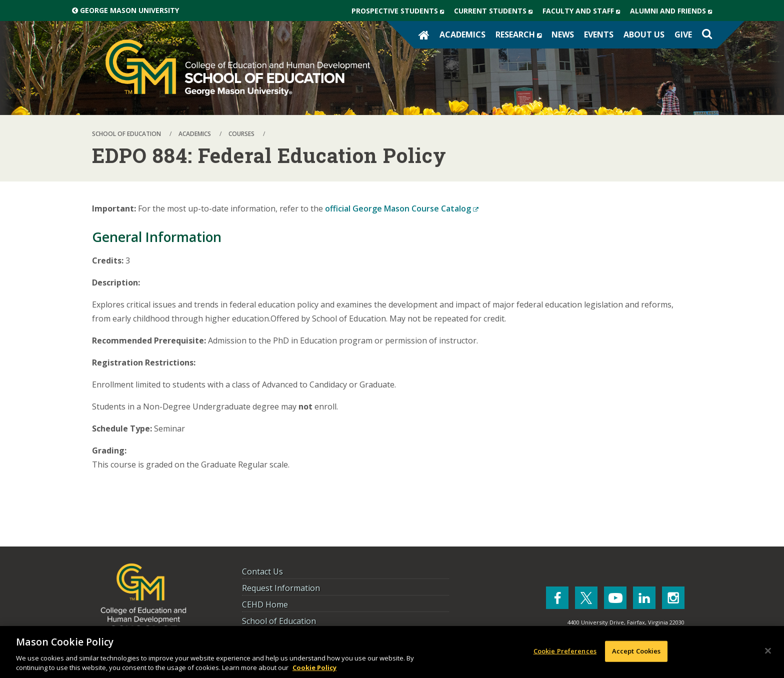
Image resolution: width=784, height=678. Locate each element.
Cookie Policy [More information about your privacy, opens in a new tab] (314, 668)
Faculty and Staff (584, 11)
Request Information (281, 588)
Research (521, 34)
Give (683, 34)
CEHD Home (265, 604)
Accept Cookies (636, 651)
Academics (462, 34)
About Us (644, 34)
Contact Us (262, 571)
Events (599, 34)
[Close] (768, 651)
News (563, 34)
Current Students (496, 11)
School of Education (279, 621)
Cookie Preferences (565, 651)
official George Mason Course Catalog (402, 208)
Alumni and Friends (673, 11)
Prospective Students (400, 11)
